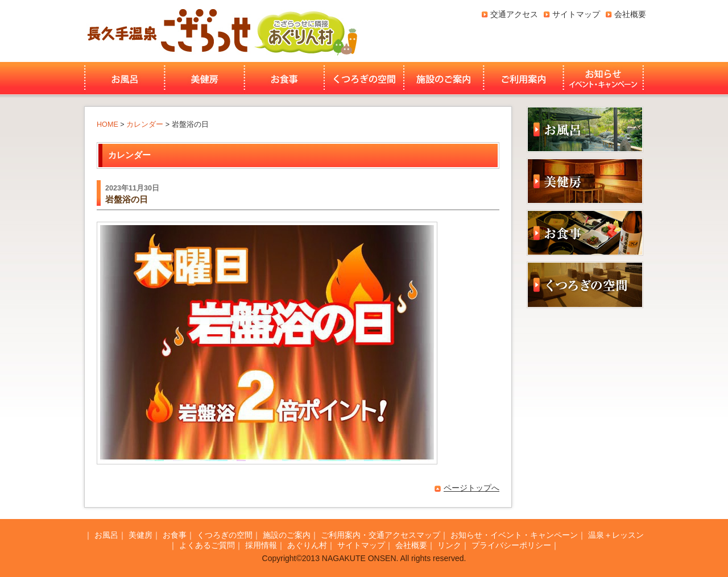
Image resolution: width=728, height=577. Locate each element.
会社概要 (630, 14)
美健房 (204, 78)
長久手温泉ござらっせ (167, 31)
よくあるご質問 (207, 545)
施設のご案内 (444, 78)
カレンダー (145, 124)
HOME (107, 124)
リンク (449, 545)
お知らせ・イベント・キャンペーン (605, 78)
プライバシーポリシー (511, 545)
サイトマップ (576, 14)
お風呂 (123, 78)
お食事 (284, 78)
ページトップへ (471, 488)
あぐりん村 (305, 31)
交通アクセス (514, 14)
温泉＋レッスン (616, 535)
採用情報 (261, 545)
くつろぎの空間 (364, 78)
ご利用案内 (524, 78)
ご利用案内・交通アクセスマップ (380, 535)
